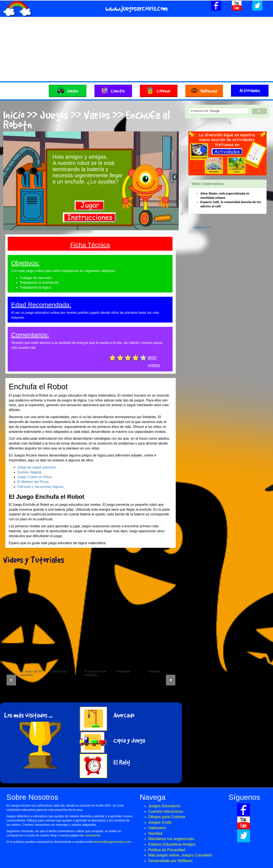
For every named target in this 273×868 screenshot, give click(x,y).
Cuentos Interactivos (166, 811)
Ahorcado (124, 715)
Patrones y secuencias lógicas (40, 487)
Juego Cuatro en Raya (34, 477)
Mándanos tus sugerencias (171, 839)
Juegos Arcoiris (202, 227)
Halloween (204, 90)
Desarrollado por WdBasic (171, 861)
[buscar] (218, 111)
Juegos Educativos (164, 806)
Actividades (250, 90)
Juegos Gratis (160, 822)
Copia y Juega (129, 740)
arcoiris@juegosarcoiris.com (112, 842)
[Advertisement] (136, 49)
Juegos (68, 90)
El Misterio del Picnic (33, 482)
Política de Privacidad (167, 850)
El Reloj (122, 762)
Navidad (155, 833)
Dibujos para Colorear (167, 817)
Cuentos (113, 90)
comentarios (93, 835)
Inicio (14, 115)
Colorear (159, 90)
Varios (97, 115)
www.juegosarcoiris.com (136, 8)
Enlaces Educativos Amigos (172, 844)
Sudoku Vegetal (29, 472)
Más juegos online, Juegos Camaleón (180, 855)
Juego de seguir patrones (37, 467)
